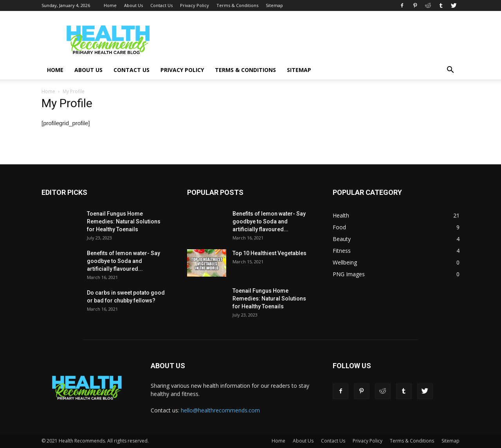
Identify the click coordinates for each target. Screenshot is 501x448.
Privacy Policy (195, 5)
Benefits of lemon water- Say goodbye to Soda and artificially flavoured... (123, 261)
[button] (450, 71)
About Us (133, 5)
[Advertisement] (317, 40)
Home (110, 5)
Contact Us (161, 5)
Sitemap (274, 5)
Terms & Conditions (237, 5)
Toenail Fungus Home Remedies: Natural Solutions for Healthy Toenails (124, 221)
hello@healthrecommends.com (220, 410)
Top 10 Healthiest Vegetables (269, 253)
